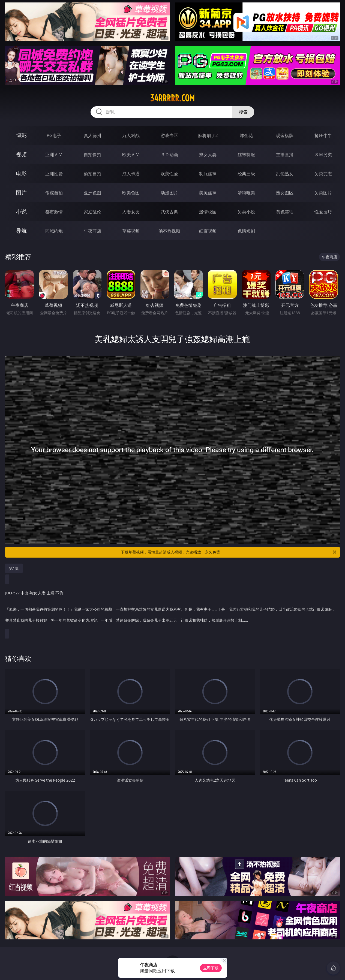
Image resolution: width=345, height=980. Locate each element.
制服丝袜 (208, 174)
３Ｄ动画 (169, 155)
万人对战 (131, 135)
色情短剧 (246, 231)
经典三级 (246, 174)
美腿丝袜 (208, 193)
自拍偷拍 (92, 155)
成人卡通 (131, 174)
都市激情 (54, 212)
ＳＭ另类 (323, 155)
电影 (21, 173)
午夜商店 (92, 231)
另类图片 (323, 193)
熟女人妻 (208, 155)
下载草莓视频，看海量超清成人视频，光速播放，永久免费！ (229, 552)
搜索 (243, 112)
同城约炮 (54, 231)
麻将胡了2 (208, 135)
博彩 (21, 135)
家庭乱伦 (92, 212)
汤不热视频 (169, 231)
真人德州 (92, 135)
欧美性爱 (169, 174)
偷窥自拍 (54, 193)
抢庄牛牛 (323, 135)
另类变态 (323, 174)
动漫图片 (169, 193)
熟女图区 (285, 193)
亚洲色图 (92, 193)
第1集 (14, 568)
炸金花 (246, 135)
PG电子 (54, 135)
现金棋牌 (285, 135)
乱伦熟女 (285, 174)
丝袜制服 (246, 155)
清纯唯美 (246, 193)
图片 (21, 193)
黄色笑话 (285, 212)
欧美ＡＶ (131, 155)
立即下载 (211, 968)
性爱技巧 (323, 212)
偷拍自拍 (92, 174)
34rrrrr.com (172, 98)
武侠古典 (169, 212)
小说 (21, 212)
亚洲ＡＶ (54, 155)
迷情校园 (208, 212)
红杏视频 (208, 231)
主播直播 (285, 155)
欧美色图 (131, 193)
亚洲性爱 (54, 174)
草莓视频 (131, 231)
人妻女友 (131, 212)
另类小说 (246, 212)
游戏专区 (169, 135)
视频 (21, 154)
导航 (21, 231)
